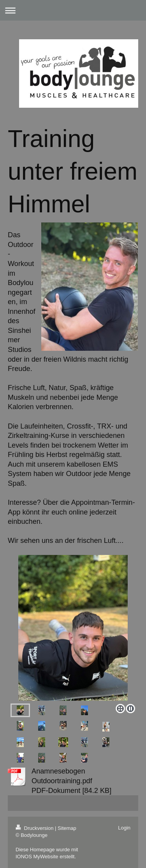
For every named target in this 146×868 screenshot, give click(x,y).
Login (124, 828)
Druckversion (35, 828)
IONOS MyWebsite (37, 857)
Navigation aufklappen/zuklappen (73, 10)
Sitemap (67, 828)
